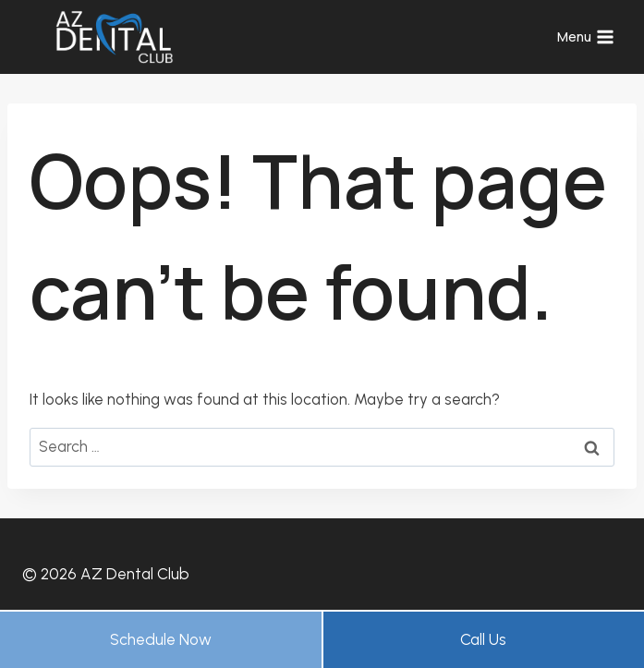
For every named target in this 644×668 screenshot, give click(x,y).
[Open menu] (585, 37)
